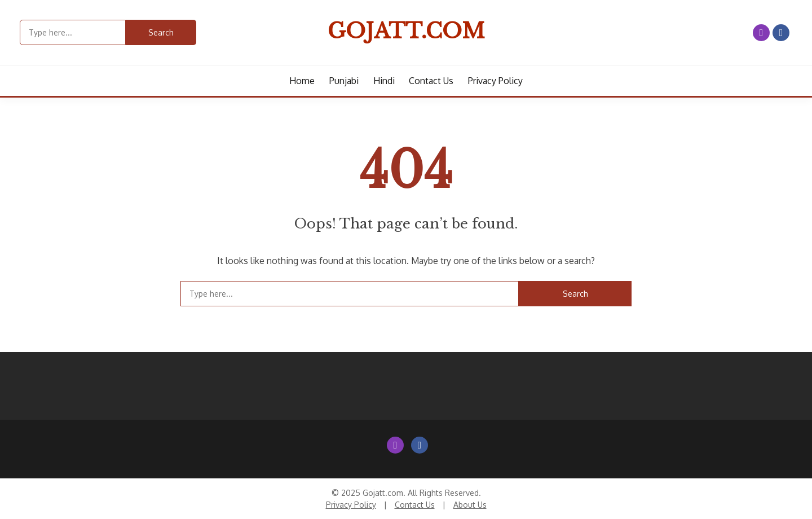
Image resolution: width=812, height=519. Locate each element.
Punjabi (344, 81)
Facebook (781, 33)
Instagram (761, 33)
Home (302, 81)
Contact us (431, 81)
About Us (470, 505)
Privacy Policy (495, 81)
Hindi (384, 81)
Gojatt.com (406, 31)
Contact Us (415, 505)
